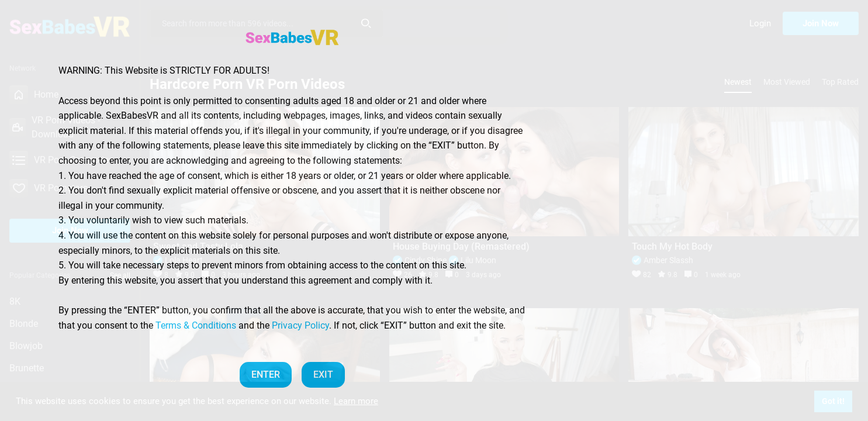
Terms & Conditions (196, 325)
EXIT (323, 375)
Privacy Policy (300, 325)
